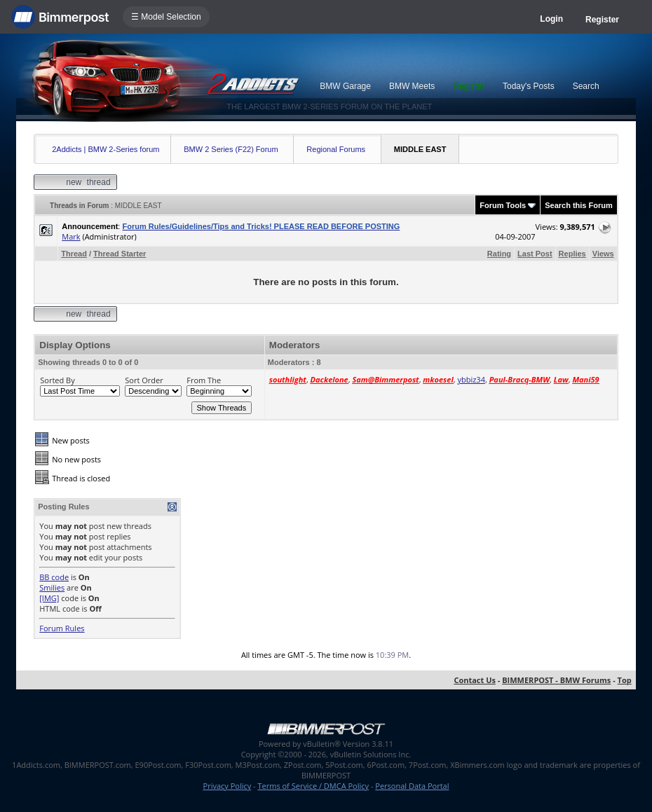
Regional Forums (336, 149)
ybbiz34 (471, 379)
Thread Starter (120, 254)
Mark (71, 236)
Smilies (52, 587)
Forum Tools (503, 205)
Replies (572, 254)
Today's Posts (529, 86)
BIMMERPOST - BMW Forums (556, 680)
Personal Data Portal (412, 786)
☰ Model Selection (166, 17)
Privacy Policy (227, 786)
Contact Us (475, 680)
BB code (54, 577)
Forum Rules (62, 628)
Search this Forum (579, 205)
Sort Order (144, 380)
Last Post (535, 254)
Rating (499, 254)
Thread (74, 254)
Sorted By (57, 380)
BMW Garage (345, 86)
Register (602, 20)
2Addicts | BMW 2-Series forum (106, 149)
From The (204, 380)
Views (603, 254)
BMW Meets (412, 86)
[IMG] (49, 598)
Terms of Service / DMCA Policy (313, 786)
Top (625, 680)
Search (586, 86)
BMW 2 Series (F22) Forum (231, 149)
